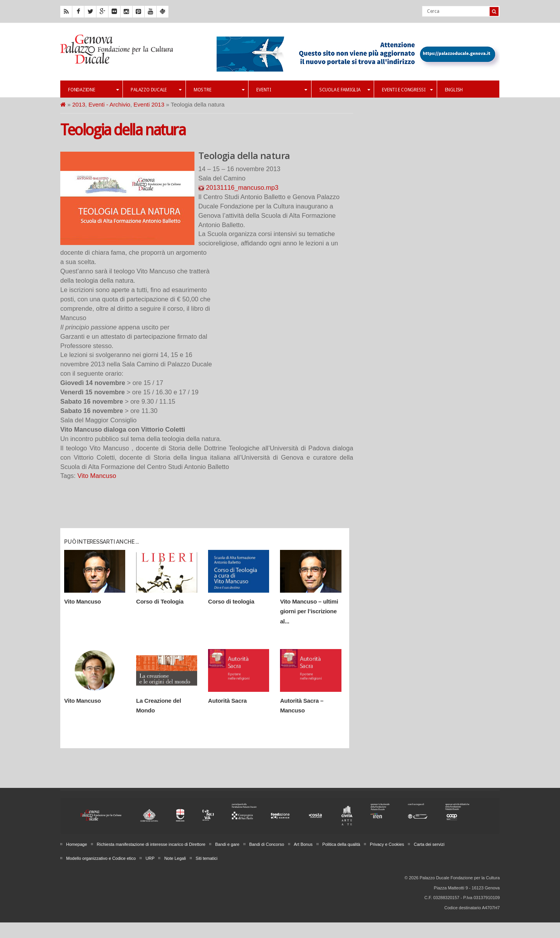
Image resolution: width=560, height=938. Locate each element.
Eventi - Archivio (109, 104)
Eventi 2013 (149, 104)
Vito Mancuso (97, 476)
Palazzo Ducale (156, 90)
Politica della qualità (341, 844)
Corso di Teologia (160, 601)
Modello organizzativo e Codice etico (101, 858)
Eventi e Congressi (407, 90)
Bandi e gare (227, 844)
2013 (79, 104)
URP (150, 858)
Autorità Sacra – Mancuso (302, 706)
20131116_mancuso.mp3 (238, 187)
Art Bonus (303, 844)
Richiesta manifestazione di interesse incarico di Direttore (151, 844)
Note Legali (175, 858)
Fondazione (93, 90)
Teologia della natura (123, 130)
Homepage (77, 844)
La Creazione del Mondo (159, 706)
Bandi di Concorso (267, 844)
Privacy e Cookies (387, 844)
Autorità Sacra (227, 701)
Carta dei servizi (429, 844)
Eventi (282, 90)
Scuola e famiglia (345, 90)
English (454, 90)
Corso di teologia (231, 601)
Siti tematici (206, 858)
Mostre (219, 90)
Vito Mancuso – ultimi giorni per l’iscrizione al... (309, 611)
